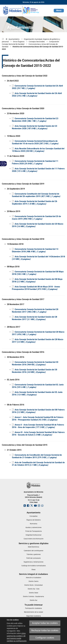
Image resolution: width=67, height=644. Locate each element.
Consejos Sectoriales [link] (37, 42)
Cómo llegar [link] (34, 502)
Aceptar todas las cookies (45, 623)
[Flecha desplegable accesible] (5, 164)
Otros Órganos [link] (19, 42)
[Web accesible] (3, 164)
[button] (59, 11)
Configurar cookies (45, 638)
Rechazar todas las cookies (45, 630)
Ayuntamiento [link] (14, 39)
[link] (21, 10)
